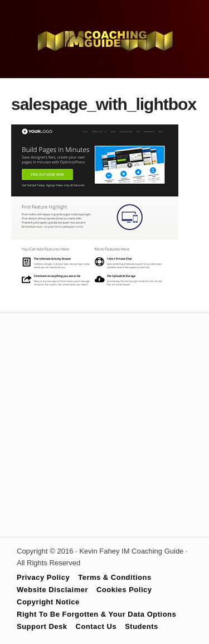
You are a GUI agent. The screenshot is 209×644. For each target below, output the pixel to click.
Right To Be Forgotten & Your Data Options (96, 614)
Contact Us (96, 626)
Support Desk (42, 626)
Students (142, 626)
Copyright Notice (48, 602)
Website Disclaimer (52, 590)
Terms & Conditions (115, 577)
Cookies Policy (124, 590)
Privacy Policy (43, 577)
